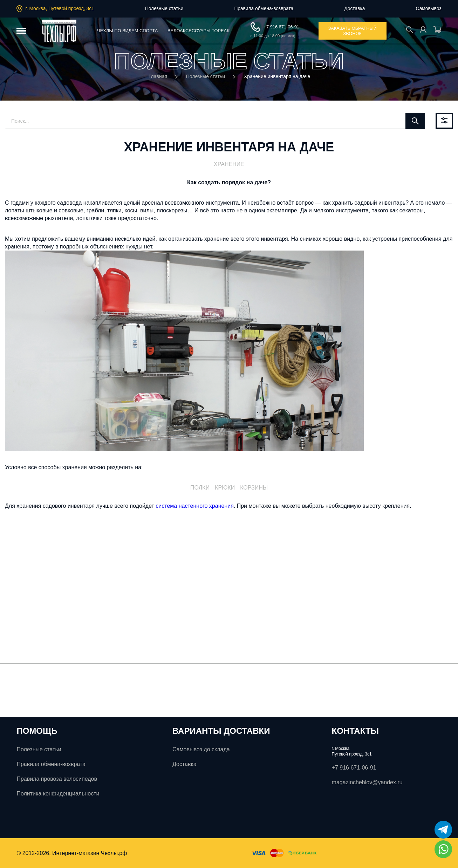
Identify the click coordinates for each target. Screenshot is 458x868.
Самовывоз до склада (201, 749)
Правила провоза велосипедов (57, 779)
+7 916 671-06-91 (275, 27)
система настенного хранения (194, 506)
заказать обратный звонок (353, 31)
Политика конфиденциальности (58, 794)
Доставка (354, 9)
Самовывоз (429, 9)
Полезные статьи (164, 9)
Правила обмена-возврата (264, 9)
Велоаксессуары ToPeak (199, 31)
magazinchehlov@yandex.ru (367, 782)
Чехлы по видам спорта (127, 31)
